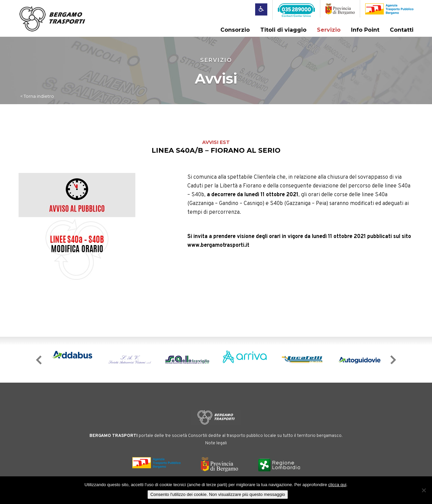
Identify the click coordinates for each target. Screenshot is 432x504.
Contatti (402, 30)
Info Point (365, 30)
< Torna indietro (37, 96)
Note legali (216, 443)
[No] (424, 490)
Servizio (329, 30)
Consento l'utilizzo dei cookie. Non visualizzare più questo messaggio (218, 494)
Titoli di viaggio (283, 30)
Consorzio (235, 30)
